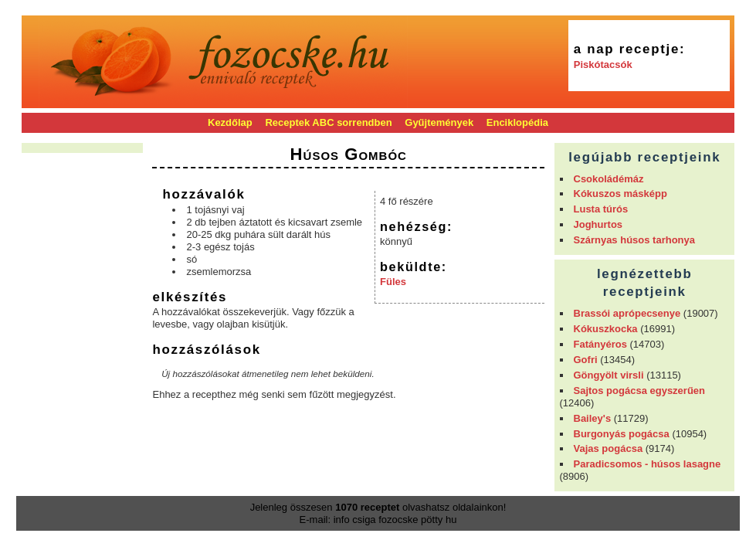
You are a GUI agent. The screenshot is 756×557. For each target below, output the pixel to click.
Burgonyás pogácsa (622, 434)
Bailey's (593, 418)
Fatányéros (600, 344)
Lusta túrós (601, 209)
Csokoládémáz (609, 179)
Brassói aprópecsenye (627, 313)
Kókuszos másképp (620, 194)
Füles (393, 282)
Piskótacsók (603, 65)
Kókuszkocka (606, 329)
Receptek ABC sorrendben (328, 122)
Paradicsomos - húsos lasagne (648, 464)
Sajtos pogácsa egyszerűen (640, 391)
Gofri (586, 360)
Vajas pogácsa (609, 448)
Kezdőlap (230, 122)
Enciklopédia (517, 122)
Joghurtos (598, 224)
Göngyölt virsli (609, 375)
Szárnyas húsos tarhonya (635, 240)
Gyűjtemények (439, 122)
